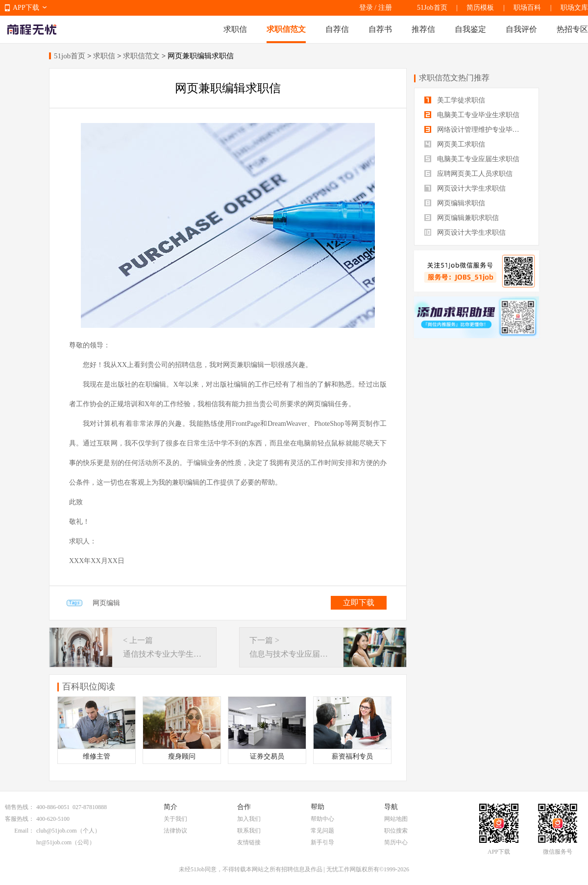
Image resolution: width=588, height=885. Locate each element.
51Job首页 (432, 8)
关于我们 (175, 819)
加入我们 (249, 819)
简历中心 (396, 842)
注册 (385, 8)
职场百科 (527, 8)
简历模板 (480, 8)
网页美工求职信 (455, 144)
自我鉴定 (470, 29)
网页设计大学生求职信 (465, 188)
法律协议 (175, 831)
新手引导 (322, 842)
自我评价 (521, 29)
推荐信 (423, 29)
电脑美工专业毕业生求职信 (472, 115)
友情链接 (249, 842)
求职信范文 (286, 29)
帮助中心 (322, 819)
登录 (366, 8)
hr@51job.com (54, 842)
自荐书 (380, 29)
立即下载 (359, 602)
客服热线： (20, 819)
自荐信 (337, 29)
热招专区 (572, 29)
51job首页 (70, 56)
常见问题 (322, 831)
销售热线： (20, 807)
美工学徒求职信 (455, 100)
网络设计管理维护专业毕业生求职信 (477, 130)
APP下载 (26, 8)
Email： (24, 831)
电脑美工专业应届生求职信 (472, 159)
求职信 (235, 29)
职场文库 (574, 8)
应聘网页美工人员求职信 (468, 174)
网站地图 (396, 819)
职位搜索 (396, 831)
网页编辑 (106, 603)
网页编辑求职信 (455, 203)
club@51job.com (57, 831)
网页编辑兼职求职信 (462, 218)
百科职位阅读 (89, 687)
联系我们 (249, 831)
